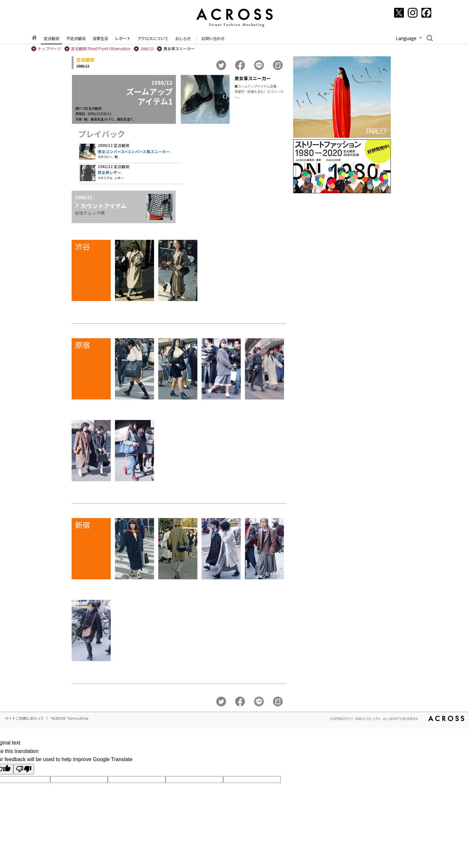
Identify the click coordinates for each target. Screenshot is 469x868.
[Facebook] (426, 13)
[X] (399, 13)
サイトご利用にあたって (24, 718)
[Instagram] (413, 13)
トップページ (50, 49)
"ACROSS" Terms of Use (69, 718)
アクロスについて (153, 38)
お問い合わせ (213, 38)
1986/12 (147, 49)
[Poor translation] (24, 769)
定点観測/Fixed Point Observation (101, 49)
